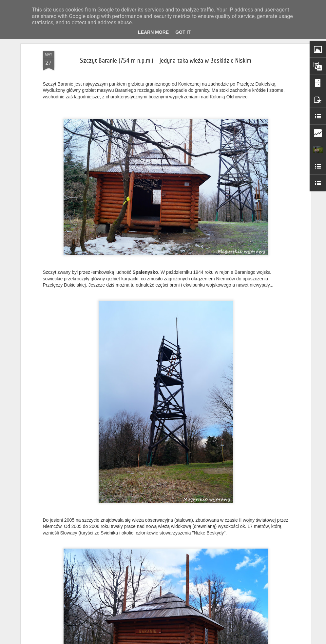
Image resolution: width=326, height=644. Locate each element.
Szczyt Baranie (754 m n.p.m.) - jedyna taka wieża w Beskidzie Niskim (166, 60)
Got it (183, 32)
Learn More (153, 32)
